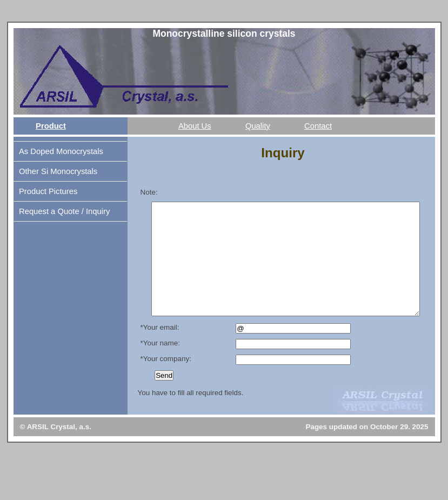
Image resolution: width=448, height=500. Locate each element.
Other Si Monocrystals (58, 171)
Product (51, 126)
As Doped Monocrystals (61, 151)
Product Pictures (48, 191)
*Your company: (166, 381)
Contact (318, 126)
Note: (149, 192)
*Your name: (160, 366)
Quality (258, 126)
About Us (195, 126)
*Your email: (160, 350)
